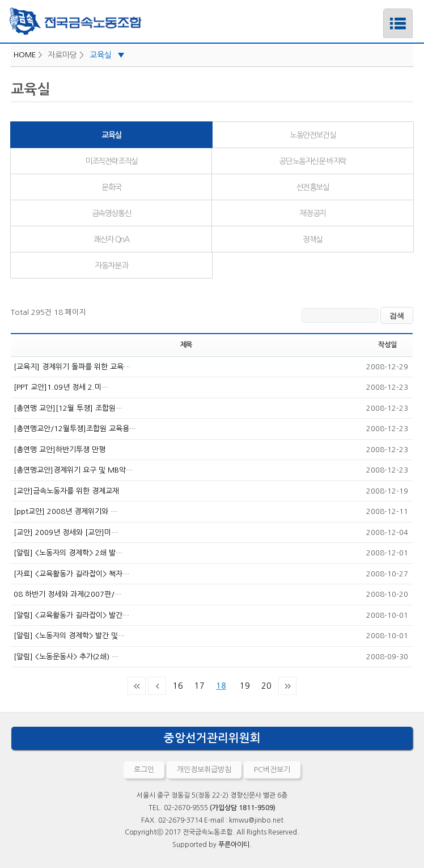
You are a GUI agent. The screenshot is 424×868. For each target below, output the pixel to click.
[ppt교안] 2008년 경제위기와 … (65, 511)
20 (264, 684)
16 (176, 684)
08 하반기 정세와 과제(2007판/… (67, 594)
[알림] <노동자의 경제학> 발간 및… (69, 636)
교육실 (107, 55)
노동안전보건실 (313, 135)
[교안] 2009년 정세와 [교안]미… (66, 532)
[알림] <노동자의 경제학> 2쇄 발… (68, 553)
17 (197, 684)
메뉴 (383, 13)
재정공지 (312, 213)
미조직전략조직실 (111, 161)
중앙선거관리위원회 (212, 738)
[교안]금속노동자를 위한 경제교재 (66, 491)
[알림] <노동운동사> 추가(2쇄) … (66, 657)
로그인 (144, 770)
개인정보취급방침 (204, 770)
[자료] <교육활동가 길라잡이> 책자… (71, 574)
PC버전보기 (272, 770)
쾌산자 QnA (111, 239)
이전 (157, 686)
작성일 (387, 345)
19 (243, 684)
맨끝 (287, 686)
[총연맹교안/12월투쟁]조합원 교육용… (75, 429)
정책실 (313, 239)
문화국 (111, 187)
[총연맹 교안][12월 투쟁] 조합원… (68, 408)
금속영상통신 (112, 213)
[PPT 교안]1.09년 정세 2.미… (61, 387)
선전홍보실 (313, 187)
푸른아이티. (235, 845)
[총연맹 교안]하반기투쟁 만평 (60, 450)
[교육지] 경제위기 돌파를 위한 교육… (72, 367)
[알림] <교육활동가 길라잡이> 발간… (71, 615)
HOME (25, 55)
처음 (137, 686)
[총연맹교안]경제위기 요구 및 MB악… (73, 470)
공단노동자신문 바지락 (313, 161)
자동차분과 (111, 266)
